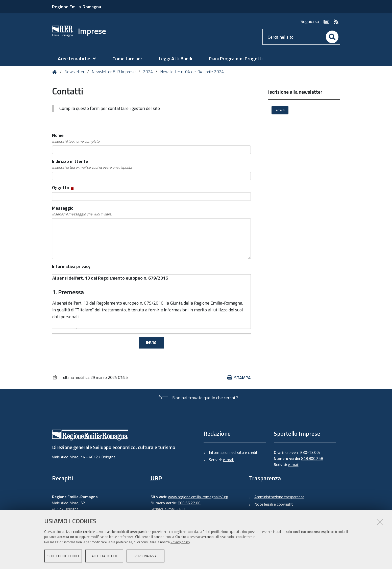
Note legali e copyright (274, 504)
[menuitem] (79, 59)
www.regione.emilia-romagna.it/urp (198, 497)
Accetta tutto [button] (104, 556)
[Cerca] (332, 37)
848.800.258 (312, 458)
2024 (148, 72)
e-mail (228, 460)
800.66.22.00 (189, 503)
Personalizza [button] (146, 556)
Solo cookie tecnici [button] (63, 556)
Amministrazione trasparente (279, 497)
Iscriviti (280, 110)
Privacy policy (180, 542)
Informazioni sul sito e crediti (234, 452)
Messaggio (82, 211)
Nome (76, 138)
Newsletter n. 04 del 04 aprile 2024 (192, 72)
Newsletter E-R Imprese (114, 72)
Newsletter (74, 72)
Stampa (239, 378)
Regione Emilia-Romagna (77, 7)
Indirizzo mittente (92, 164)
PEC (182, 509)
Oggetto (63, 188)
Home (55, 72)
